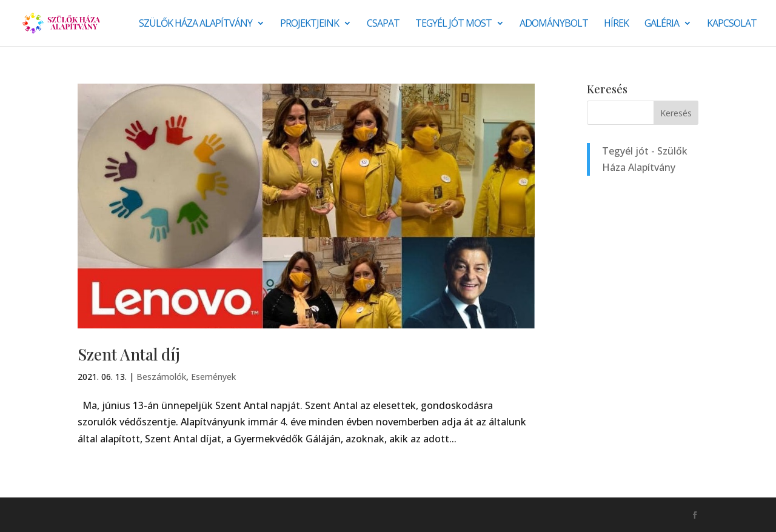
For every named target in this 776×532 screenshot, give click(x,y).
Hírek (616, 24)
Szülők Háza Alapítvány (196, 24)
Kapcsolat (732, 24)
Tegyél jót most (453, 24)
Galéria (662, 24)
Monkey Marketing (143, 514)
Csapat (383, 24)
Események (213, 377)
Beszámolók (161, 377)
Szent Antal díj (129, 354)
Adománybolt (554, 24)
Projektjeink (309, 24)
